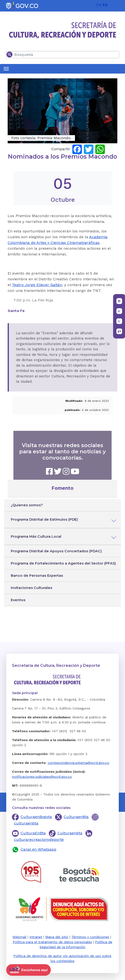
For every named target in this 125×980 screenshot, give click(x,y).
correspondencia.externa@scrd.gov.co (78, 763)
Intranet (36, 937)
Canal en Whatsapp (38, 849)
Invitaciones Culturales (31, 588)
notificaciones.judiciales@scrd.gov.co (42, 777)
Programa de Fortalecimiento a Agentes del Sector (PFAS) (63, 563)
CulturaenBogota (36, 817)
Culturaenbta (70, 833)
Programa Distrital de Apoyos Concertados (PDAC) (56, 551)
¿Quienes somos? (27, 505)
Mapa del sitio (57, 937)
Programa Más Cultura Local (36, 536)
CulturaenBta (76, 817)
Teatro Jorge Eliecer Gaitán (37, 285)
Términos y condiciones (90, 937)
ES (105, 5)
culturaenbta (26, 823)
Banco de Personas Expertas (37, 576)
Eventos (18, 600)
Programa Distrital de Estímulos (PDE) (44, 519)
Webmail (19, 937)
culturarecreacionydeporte (39, 839)
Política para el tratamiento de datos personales (52, 942)
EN (99, 5)
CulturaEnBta (33, 833)
